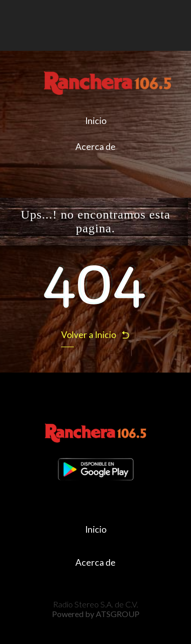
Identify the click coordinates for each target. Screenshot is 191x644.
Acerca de (95, 147)
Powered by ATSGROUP (96, 614)
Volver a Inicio (96, 335)
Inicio (96, 121)
